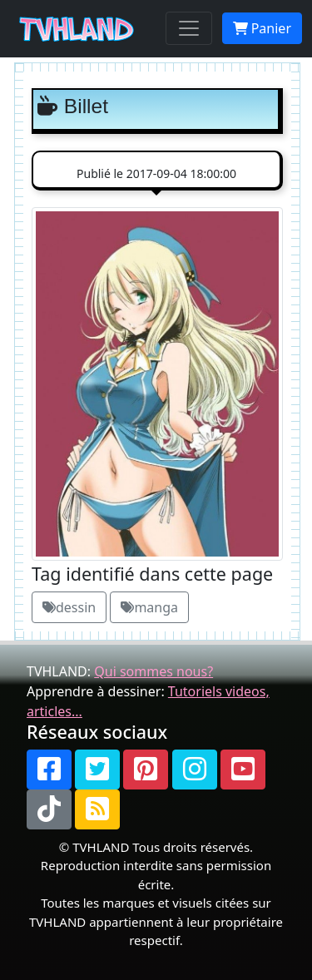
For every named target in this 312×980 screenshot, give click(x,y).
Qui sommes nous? (154, 671)
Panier (262, 28)
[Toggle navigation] (189, 28)
